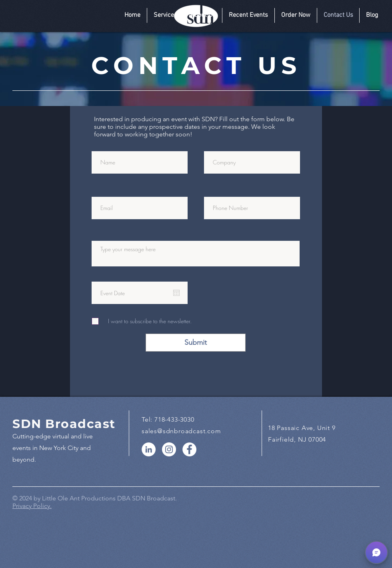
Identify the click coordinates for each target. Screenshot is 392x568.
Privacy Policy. (32, 506)
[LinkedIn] (149, 449)
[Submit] (196, 343)
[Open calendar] (176, 293)
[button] (165, 15)
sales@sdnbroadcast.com (181, 431)
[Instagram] (169, 449)
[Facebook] (189, 449)
